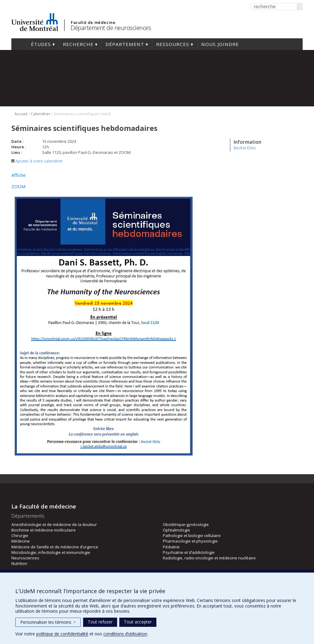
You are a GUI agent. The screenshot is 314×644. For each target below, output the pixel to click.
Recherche (78, 44)
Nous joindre (220, 44)
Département (125, 44)
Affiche (19, 175)
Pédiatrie (171, 547)
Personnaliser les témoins (48, 622)
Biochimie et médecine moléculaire (44, 530)
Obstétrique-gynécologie (186, 524)
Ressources (173, 44)
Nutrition (19, 563)
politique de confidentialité (62, 634)
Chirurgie (20, 535)
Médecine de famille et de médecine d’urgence (55, 547)
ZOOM (19, 186)
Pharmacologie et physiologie (190, 541)
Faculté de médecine (93, 22)
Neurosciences (25, 558)
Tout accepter (138, 622)
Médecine (21, 541)
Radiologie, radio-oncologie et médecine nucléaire (209, 558)
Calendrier (40, 114)
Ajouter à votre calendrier (37, 161)
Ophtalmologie (176, 530)
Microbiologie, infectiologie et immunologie (51, 552)
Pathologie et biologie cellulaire (192, 535)
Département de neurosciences (111, 28)
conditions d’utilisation (125, 634)
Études (41, 44)
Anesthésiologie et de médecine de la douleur (54, 524)
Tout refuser (100, 622)
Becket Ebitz (245, 148)
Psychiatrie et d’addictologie (189, 552)
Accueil (19, 44)
